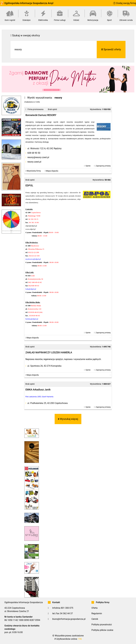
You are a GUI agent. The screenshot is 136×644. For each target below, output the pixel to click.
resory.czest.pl (34, 162)
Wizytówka (33, 171)
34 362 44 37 (66, 613)
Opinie (88, 166)
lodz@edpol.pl (31, 289)
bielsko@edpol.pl (32, 319)
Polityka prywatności (102, 625)
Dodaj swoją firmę (125, 3)
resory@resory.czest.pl (38, 157)
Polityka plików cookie (102, 630)
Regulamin (97, 613)
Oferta (94, 608)
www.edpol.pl (31, 229)
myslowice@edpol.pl (33, 259)
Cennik (95, 619)
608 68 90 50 (34, 153)
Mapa (52, 171)
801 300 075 (67, 608)
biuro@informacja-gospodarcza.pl (69, 619)
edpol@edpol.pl (31, 226)
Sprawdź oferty (111, 49)
